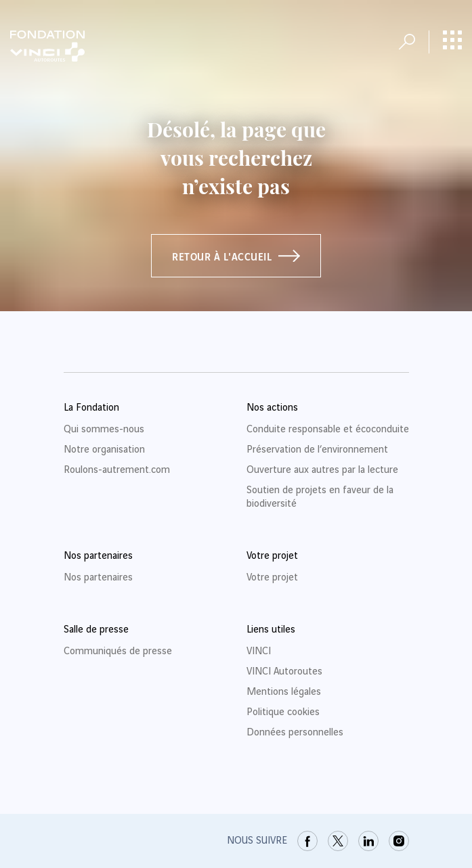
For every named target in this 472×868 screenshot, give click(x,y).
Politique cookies (283, 712)
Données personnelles (295, 733)
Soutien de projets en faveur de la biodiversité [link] (320, 497)
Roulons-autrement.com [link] (117, 470)
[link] (307, 841)
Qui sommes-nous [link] (104, 430)
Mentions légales (284, 692)
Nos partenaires (98, 578)
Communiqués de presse (118, 652)
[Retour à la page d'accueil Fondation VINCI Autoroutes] (47, 46)
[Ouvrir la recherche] (407, 42)
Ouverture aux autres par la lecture (322, 470)
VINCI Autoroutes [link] (284, 672)
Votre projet (272, 578)
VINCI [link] (259, 652)
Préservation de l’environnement (317, 450)
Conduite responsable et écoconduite (328, 430)
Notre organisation (104, 450)
